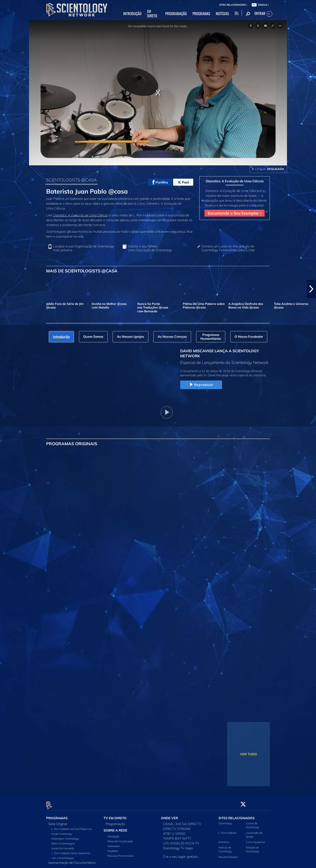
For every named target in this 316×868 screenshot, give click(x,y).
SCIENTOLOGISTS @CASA (71, 180)
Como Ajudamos (255, 840)
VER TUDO (248, 754)
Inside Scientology (62, 832)
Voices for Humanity (63, 846)
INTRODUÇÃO (132, 14)
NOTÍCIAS (222, 14)
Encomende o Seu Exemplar (235, 213)
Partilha (160, 182)
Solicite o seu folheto (150, 248)
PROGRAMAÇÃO (176, 14)
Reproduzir (201, 385)
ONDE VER (169, 816)
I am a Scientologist (62, 856)
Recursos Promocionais (121, 853)
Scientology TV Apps (178, 846)
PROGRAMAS (201, 14)
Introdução (113, 834)
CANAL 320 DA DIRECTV (182, 822)
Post (183, 182)
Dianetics (224, 840)
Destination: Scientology (65, 836)
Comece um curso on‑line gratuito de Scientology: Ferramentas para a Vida (228, 248)
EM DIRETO (152, 14)
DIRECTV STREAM (177, 826)
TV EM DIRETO (115, 816)
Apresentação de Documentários (72, 860)
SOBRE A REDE (115, 828)
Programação (115, 822)
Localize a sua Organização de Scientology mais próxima (84, 248)
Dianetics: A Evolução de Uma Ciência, (81, 215)
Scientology (225, 821)
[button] (311, 289)
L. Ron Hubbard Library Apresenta (71, 851)
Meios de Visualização (120, 839)
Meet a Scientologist (63, 841)
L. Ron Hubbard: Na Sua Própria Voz (72, 827)
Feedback (113, 849)
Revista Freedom (228, 854)
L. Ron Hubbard (227, 830)
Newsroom (114, 844)
